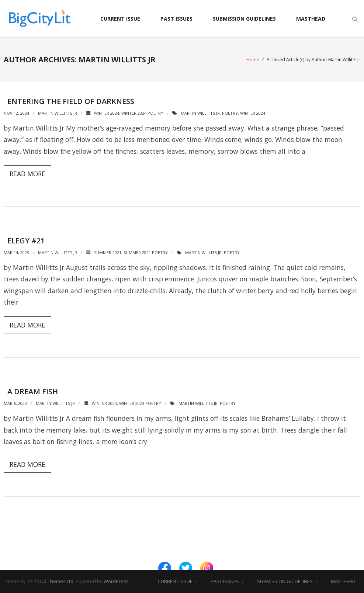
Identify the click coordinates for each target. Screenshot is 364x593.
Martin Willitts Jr (58, 113)
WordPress (116, 581)
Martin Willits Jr (203, 252)
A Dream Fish (33, 391)
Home (253, 60)
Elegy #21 (26, 241)
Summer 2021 (108, 252)
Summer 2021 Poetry (146, 252)
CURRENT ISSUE (120, 19)
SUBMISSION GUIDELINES (244, 19)
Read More (27, 174)
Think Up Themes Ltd (50, 581)
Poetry (230, 113)
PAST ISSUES (176, 19)
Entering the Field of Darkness (71, 101)
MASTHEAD (311, 19)
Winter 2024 (107, 113)
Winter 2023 (104, 403)
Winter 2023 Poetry (140, 403)
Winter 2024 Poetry (142, 113)
